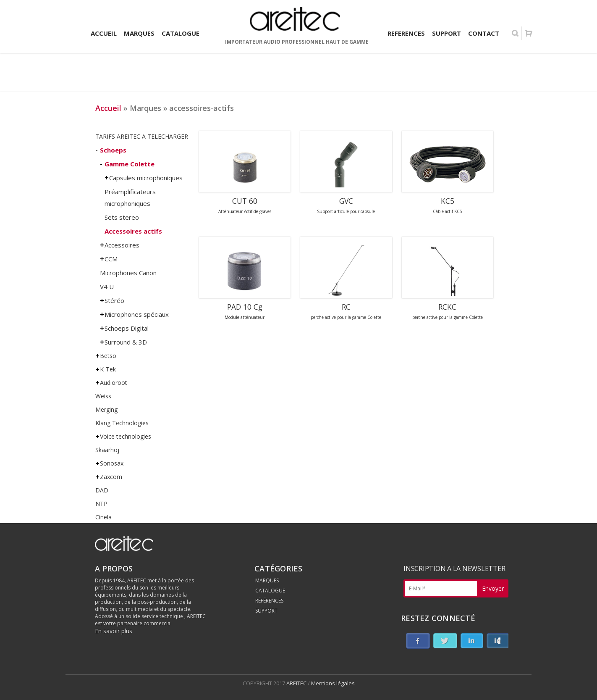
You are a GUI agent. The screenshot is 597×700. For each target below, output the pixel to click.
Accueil (108, 108)
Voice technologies (126, 436)
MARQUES (267, 580)
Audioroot (114, 383)
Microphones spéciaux (137, 314)
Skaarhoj (107, 450)
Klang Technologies (122, 423)
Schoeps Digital (127, 328)
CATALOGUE (270, 591)
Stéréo (114, 300)
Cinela (103, 517)
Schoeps (113, 150)
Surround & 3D (126, 342)
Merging (106, 409)
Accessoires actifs (133, 231)
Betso (108, 356)
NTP (101, 504)
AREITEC (297, 683)
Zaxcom (111, 477)
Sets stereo (122, 217)
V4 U (107, 287)
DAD (102, 490)
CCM (111, 259)
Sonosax (112, 463)
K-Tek (108, 369)
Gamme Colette (130, 164)
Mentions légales (333, 683)
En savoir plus (114, 631)
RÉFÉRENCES (269, 601)
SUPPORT (266, 611)
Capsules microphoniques (146, 178)
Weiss (103, 396)
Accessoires (122, 245)
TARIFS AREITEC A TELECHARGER (142, 136)
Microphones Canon (128, 273)
